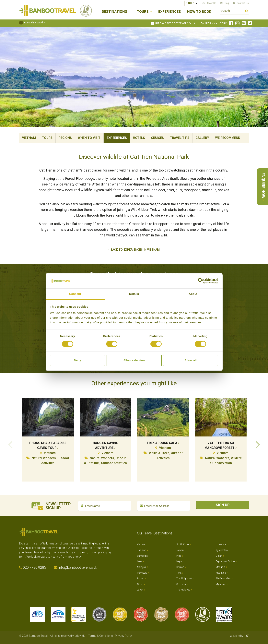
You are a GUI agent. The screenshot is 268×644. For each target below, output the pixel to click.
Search (247, 12)
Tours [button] (143, 12)
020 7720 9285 (216, 23)
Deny (78, 360)
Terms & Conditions (101, 636)
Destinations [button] (115, 12)
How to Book (199, 12)
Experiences (170, 12)
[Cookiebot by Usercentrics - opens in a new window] (201, 281)
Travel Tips (180, 138)
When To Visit (89, 138)
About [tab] (193, 294)
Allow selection (134, 360)
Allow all (191, 360)
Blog (226, 3)
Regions (65, 138)
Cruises (157, 138)
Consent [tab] (75, 294)
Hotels (139, 138)
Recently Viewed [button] (31, 23)
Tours (47, 138)
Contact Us (243, 3)
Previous (10, 444)
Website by (239, 636)
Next (258, 444)
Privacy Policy (124, 636)
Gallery (202, 138)
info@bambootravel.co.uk (175, 23)
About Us (211, 3)
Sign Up (223, 505)
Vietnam (29, 138)
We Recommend (228, 138)
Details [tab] (134, 294)
